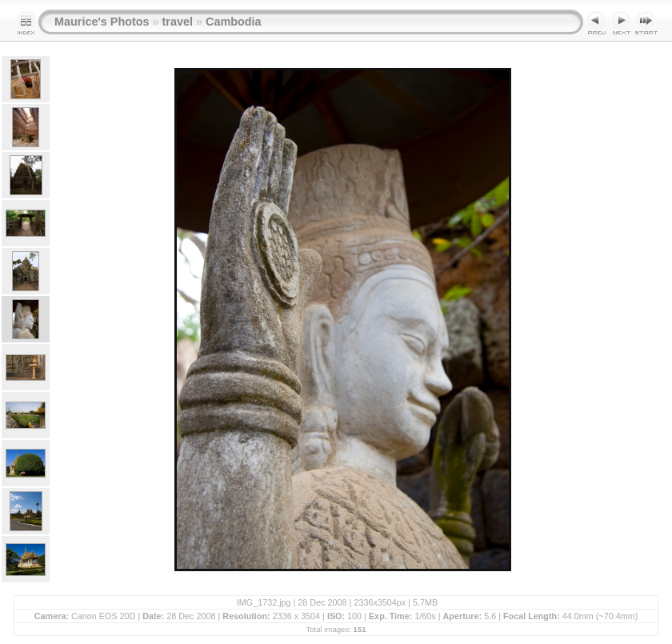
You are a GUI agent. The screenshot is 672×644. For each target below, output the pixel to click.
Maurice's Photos (102, 22)
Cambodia (234, 22)
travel (178, 22)
